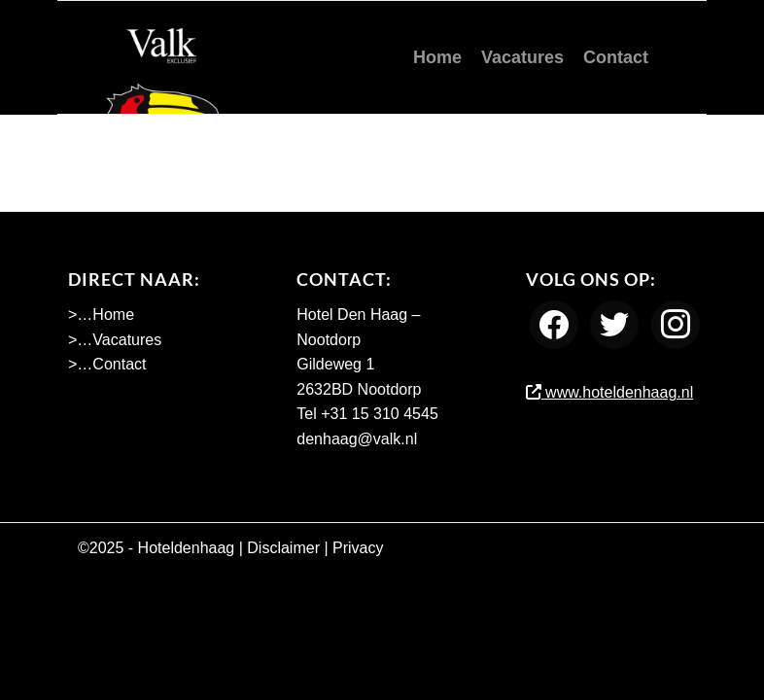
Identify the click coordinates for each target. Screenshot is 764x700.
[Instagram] (676, 324)
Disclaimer (283, 548)
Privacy (358, 548)
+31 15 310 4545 (380, 414)
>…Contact (107, 364)
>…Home (101, 315)
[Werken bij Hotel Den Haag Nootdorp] (162, 57)
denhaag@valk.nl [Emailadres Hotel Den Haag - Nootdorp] (357, 439)
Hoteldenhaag (187, 548)
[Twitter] (614, 324)
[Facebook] (554, 324)
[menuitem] (437, 57)
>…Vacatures (115, 340)
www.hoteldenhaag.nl (610, 392)
